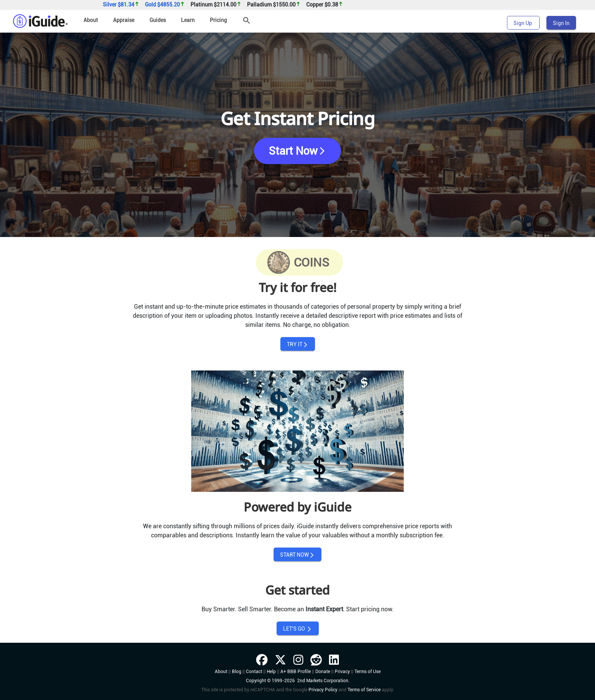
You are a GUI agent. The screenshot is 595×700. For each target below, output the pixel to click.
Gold (165, 5)
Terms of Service (364, 690)
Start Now (298, 151)
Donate (323, 672)
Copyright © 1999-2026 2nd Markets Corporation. (298, 681)
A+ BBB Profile (296, 672)
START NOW (297, 555)
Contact (254, 672)
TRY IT (298, 345)
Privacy (342, 672)
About (91, 20)
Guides (158, 20)
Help (271, 672)
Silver (121, 5)
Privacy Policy (323, 690)
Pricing (218, 20)
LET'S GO (298, 629)
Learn (188, 20)
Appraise (124, 20)
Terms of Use (368, 672)
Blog (237, 672)
